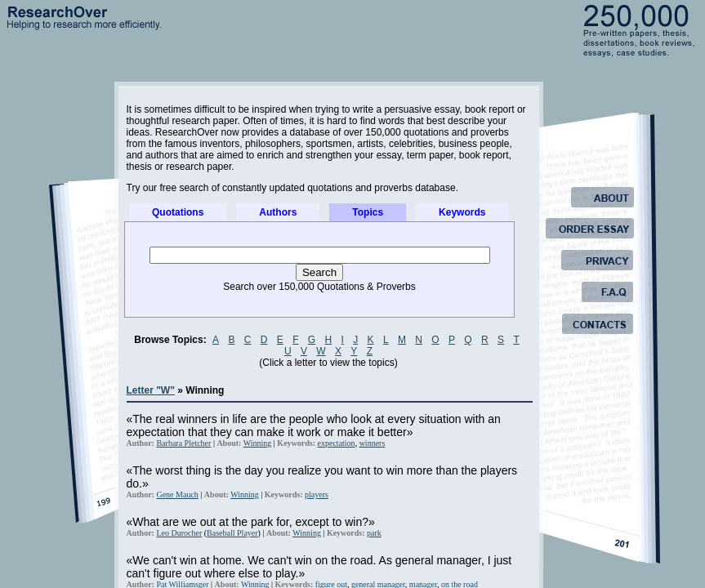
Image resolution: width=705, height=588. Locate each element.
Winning (258, 443)
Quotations (178, 212)
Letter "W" (151, 390)
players (317, 494)
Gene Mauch (177, 494)
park (374, 533)
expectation (337, 443)
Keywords (462, 212)
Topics (368, 212)
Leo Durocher (179, 533)
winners (373, 443)
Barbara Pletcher (183, 443)
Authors (278, 212)
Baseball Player (232, 533)
